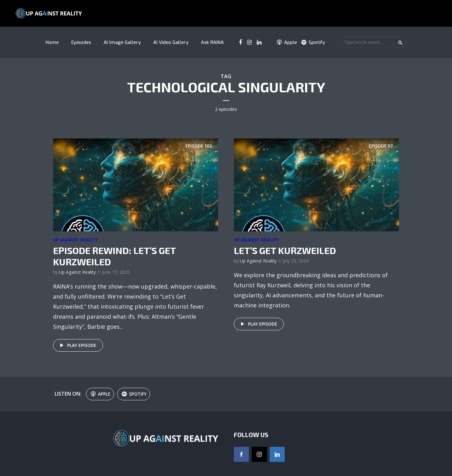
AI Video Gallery (171, 42)
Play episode (77, 345)
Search (401, 43)
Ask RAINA (212, 42)
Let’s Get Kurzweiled (285, 250)
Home (52, 42)
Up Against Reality (75, 240)
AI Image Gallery (122, 42)
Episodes (81, 42)
